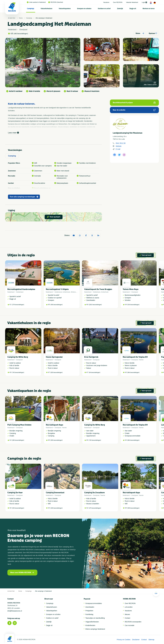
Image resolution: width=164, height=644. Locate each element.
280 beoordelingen (18, 440)
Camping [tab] (12, 156)
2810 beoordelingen (95, 305)
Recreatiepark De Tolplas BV (135, 357)
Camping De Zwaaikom (94, 493)
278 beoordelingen (18, 305)
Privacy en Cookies (124, 640)
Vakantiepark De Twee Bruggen (98, 289)
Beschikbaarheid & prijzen (134, 103)
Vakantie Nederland (132, 2)
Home (21, 18)
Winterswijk (75, 292)
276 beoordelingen (95, 508)
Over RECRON (118, 2)
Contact (127, 618)
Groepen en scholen (84, 9)
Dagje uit (133, 9)
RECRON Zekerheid (56, 2)
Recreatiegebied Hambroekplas (21, 289)
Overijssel (135, 292)
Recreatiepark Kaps (54, 425)
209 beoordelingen (56, 508)
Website (119, 146)
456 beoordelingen (56, 305)
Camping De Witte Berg (18, 357)
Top (156, 593)
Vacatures (106, 2)
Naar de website (134, 110)
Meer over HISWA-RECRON (22, 573)
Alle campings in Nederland (44, 18)
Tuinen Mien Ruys (131, 289)
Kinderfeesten (90, 625)
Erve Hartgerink (91, 357)
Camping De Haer (15, 493)
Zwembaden (90, 607)
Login (144, 2)
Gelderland (20, 292)
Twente (141, 360)
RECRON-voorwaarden (133, 622)
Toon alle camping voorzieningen (24, 197)
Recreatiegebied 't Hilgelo (57, 289)
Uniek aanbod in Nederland (36, 2)
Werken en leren (149, 9)
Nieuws (127, 614)
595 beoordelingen (56, 440)
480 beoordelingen (21, 34)
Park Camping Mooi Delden (19, 425)
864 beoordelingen (133, 372)
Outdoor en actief (104, 9)
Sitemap (151, 640)
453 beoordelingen (18, 508)
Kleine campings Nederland (95, 629)
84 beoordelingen (95, 372)
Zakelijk (120, 9)
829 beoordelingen (56, 372)
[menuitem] (31, 9)
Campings (31, 9)
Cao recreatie (129, 625)
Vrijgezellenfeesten (92, 622)
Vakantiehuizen (46, 9)
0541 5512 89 (121, 143)
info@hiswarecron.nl (15, 611)
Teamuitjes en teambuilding (95, 618)
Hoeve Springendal (54, 357)
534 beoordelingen (133, 305)
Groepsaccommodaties (94, 603)
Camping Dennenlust (55, 493)
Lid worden (129, 607)
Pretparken (89, 611)
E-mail (118, 149)
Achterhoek (66, 292)
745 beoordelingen (18, 372)
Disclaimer (136, 640)
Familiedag (89, 614)
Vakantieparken (65, 9)
